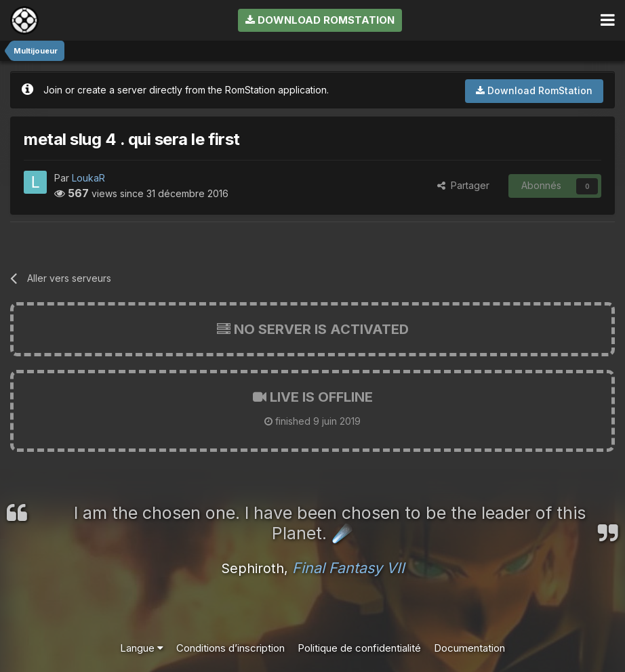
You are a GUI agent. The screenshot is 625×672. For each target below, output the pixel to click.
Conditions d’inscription (230, 648)
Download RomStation (320, 20)
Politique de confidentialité (359, 648)
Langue (142, 648)
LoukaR (88, 178)
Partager (463, 185)
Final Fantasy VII (348, 568)
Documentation (469, 648)
